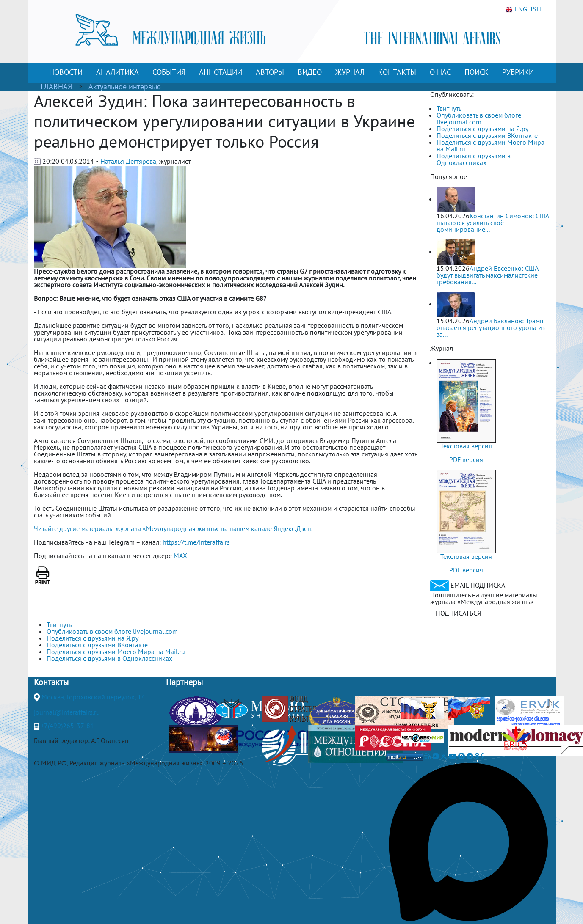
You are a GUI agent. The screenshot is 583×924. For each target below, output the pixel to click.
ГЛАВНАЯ (56, 87)
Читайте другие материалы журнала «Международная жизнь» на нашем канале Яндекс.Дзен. (173, 528)
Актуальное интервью (125, 87)
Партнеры (184, 682)
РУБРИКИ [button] (518, 72)
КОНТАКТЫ (397, 72)
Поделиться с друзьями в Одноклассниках (474, 159)
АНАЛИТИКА (117, 72)
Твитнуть (449, 108)
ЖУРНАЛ (350, 72)
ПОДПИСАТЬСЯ (458, 613)
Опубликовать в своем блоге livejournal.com (479, 118)
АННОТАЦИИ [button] (221, 72)
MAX (180, 555)
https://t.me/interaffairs (196, 542)
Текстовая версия (466, 446)
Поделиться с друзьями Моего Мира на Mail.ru (490, 146)
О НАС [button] (440, 72)
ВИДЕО (310, 72)
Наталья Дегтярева (128, 161)
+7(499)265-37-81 (67, 726)
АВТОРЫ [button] (270, 72)
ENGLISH (523, 9)
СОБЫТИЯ (169, 72)
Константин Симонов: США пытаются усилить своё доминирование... (493, 223)
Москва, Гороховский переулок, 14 (93, 697)
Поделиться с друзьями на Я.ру (482, 129)
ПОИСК (477, 72)
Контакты (51, 682)
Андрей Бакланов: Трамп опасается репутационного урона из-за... (492, 327)
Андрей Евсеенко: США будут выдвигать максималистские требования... (487, 275)
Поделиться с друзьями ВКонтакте (487, 135)
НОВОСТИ (66, 72)
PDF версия (466, 459)
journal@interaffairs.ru (67, 712)
